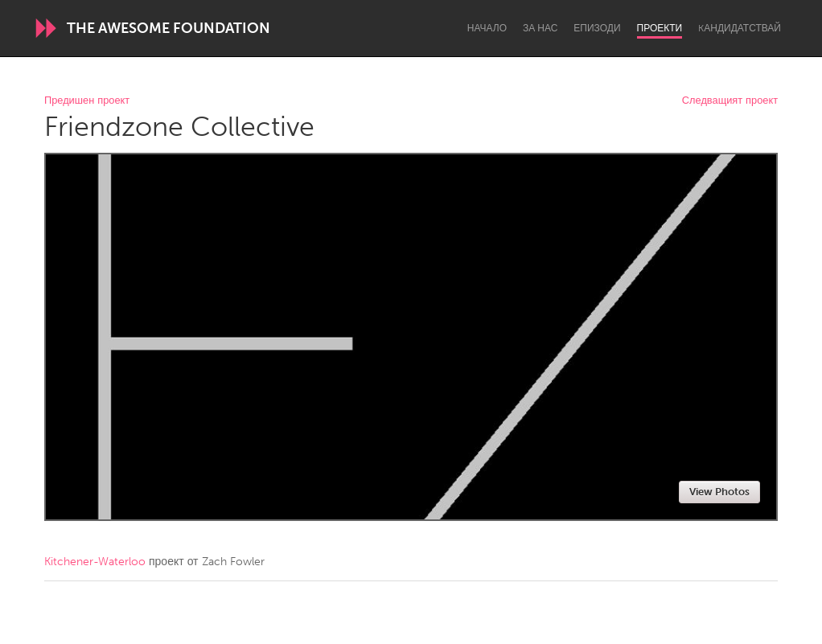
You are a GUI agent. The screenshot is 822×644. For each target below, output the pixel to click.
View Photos (719, 492)
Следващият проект (730, 101)
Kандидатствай (740, 28)
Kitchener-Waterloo (95, 562)
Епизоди (597, 28)
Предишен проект (87, 101)
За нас (540, 28)
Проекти (660, 28)
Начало (487, 28)
